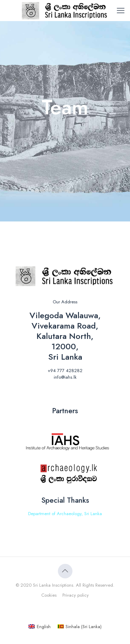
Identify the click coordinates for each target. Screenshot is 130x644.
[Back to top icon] (65, 571)
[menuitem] (39, 626)
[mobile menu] (121, 10)
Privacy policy (76, 595)
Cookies (49, 595)
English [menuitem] (44, 627)
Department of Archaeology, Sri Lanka (65, 514)
